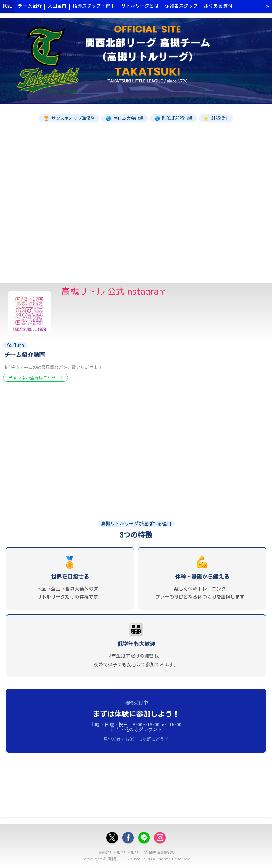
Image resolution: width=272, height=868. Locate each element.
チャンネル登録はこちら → (35, 378)
